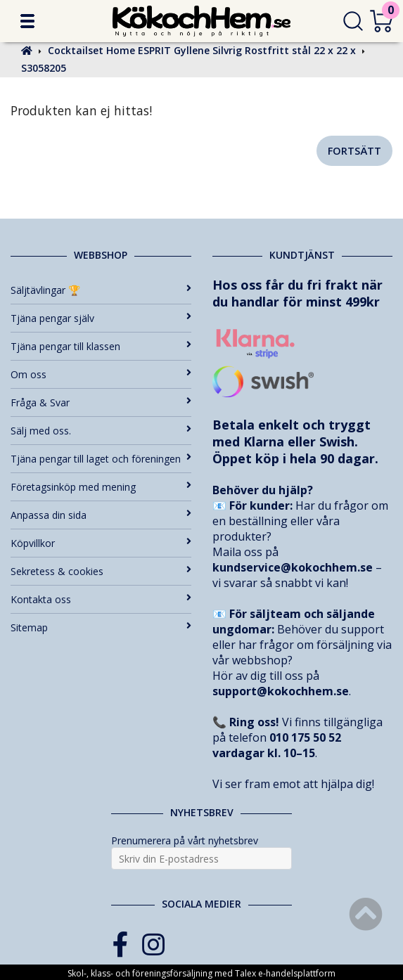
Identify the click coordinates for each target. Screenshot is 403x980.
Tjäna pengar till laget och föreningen (101, 459)
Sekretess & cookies (101, 571)
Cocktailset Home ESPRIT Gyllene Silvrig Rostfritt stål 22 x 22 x (202, 50)
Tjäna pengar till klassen (101, 346)
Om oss (101, 374)
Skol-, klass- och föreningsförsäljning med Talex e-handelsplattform (201, 973)
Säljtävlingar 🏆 (101, 290)
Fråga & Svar (101, 402)
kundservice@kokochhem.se (293, 567)
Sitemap (101, 627)
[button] (27, 21)
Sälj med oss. (101, 431)
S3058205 (44, 68)
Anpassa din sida (101, 515)
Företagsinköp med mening (101, 487)
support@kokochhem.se (281, 691)
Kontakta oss (101, 599)
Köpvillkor (101, 543)
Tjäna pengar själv (101, 318)
